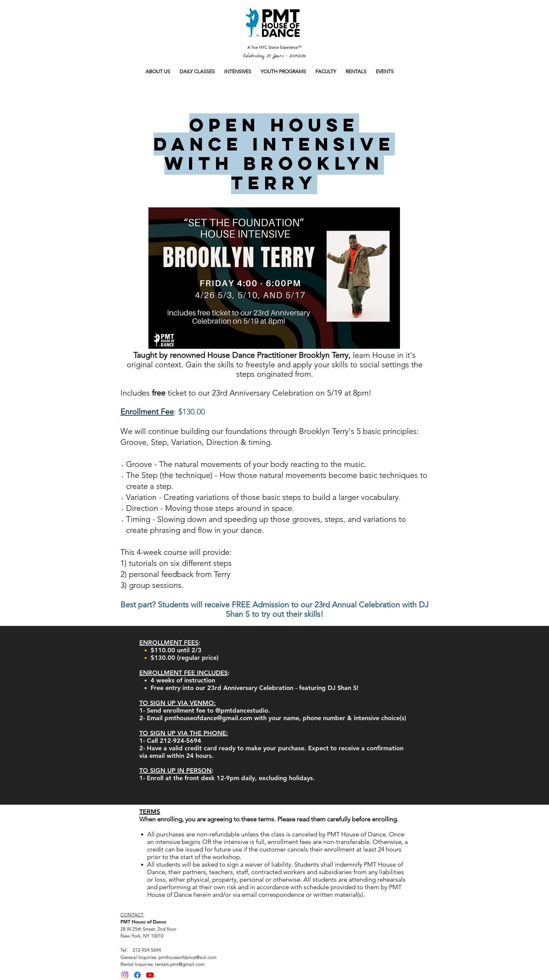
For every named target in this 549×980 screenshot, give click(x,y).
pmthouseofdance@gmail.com (208, 718)
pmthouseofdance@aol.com (188, 957)
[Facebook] (137, 975)
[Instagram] (125, 975)
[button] (197, 72)
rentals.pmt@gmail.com (180, 964)
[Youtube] (150, 975)
